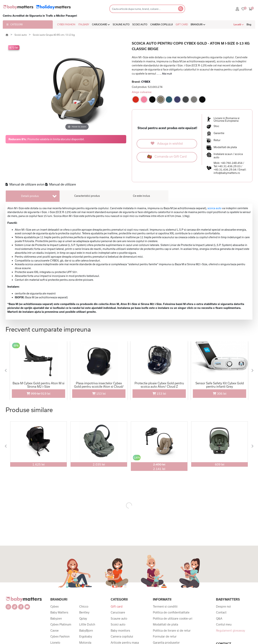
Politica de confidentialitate (171, 612)
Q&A (219, 618)
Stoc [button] (216, 126)
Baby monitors (120, 630)
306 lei (220, 393)
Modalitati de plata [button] (225, 147)
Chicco (84, 606)
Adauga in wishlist (167, 143)
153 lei (99, 393)
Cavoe (55, 630)
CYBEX (146, 82)
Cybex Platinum (61, 624)
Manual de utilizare (61, 184)
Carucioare (118, 612)
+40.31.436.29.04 (225, 170)
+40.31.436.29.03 (229, 166)
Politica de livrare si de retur (172, 630)
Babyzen (56, 618)
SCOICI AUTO (140, 24)
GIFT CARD (182, 24)
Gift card (117, 606)
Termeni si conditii (165, 606)
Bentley (84, 612)
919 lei (31, 392)
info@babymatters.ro (227, 173)
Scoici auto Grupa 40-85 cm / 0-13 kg (54, 35)
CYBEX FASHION (66, 24)
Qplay (83, 618)
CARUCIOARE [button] (101, 24)
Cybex (55, 606)
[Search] (143, 9)
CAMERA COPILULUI (161, 24)
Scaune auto (119, 618)
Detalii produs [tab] (30, 196)
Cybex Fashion (60, 636)
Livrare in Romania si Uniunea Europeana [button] (227, 119)
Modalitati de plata (165, 624)
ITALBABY (84, 24)
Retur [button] (217, 140)
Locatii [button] (239, 24)
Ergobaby (86, 636)
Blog (249, 24)
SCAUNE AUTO (121, 24)
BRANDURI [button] (198, 24)
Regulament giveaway (231, 630)
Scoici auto (21, 35)
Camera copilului (122, 636)
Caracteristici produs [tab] (87, 196)
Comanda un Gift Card (167, 157)
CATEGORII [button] (15, 24)
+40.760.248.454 (232, 163)
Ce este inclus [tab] (141, 196)
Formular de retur (165, 636)
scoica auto (215, 208)
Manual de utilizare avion (25, 184)
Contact (221, 612)
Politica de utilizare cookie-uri (173, 618)
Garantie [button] (219, 133)
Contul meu (224, 624)
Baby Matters (59, 612)
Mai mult (167, 74)
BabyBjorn (86, 630)
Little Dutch (87, 624)
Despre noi (223, 606)
